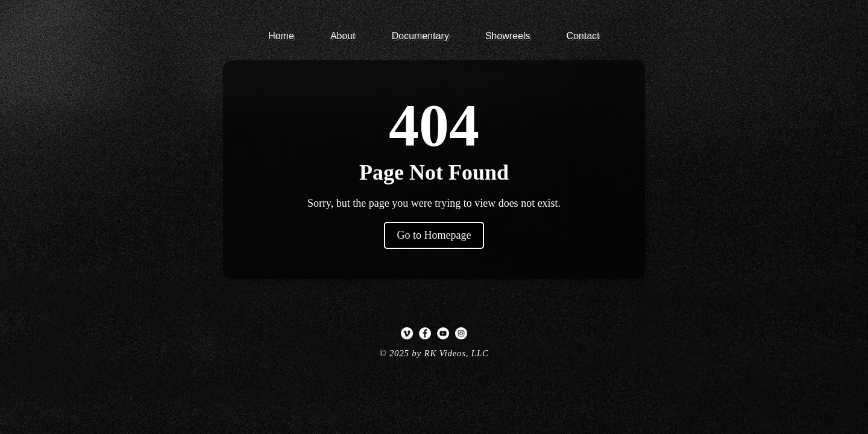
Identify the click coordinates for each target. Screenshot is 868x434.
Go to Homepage (434, 235)
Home (281, 36)
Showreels (508, 36)
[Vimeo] (407, 333)
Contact (583, 36)
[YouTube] (443, 333)
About (343, 36)
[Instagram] (461, 333)
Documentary (420, 36)
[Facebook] (425, 333)
